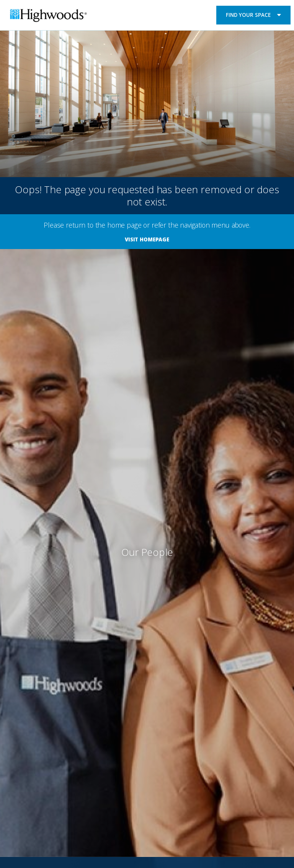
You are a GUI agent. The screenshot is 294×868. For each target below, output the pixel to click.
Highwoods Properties (48, 16)
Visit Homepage (147, 239)
